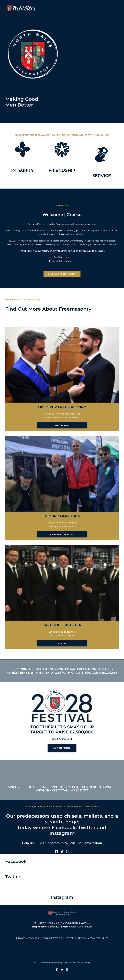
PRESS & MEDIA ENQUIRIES (93, 938)
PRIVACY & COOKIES (27, 938)
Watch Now (62, 425)
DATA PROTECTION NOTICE (58, 938)
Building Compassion (62, 534)
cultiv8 (87, 963)
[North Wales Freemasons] (21, 8)
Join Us (62, 643)
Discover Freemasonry (62, 274)
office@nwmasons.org (80, 927)
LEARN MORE (62, 748)
